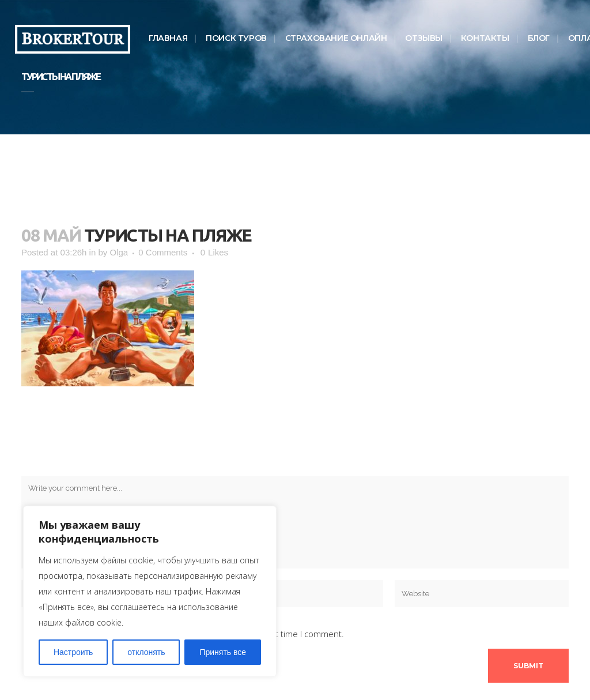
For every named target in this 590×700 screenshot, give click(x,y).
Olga (119, 252)
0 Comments (163, 252)
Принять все (223, 652)
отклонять (146, 652)
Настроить (73, 652)
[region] (150, 591)
